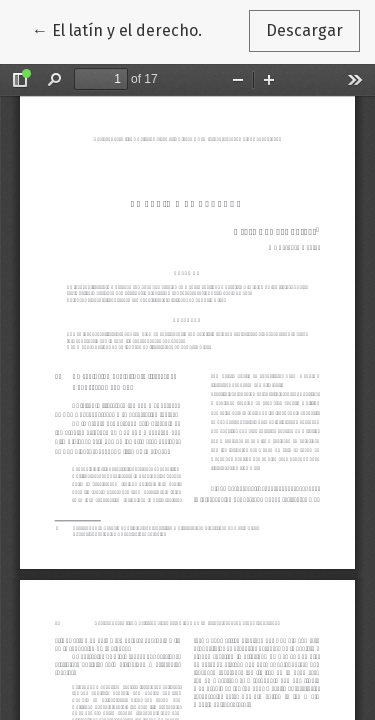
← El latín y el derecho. (125, 29)
